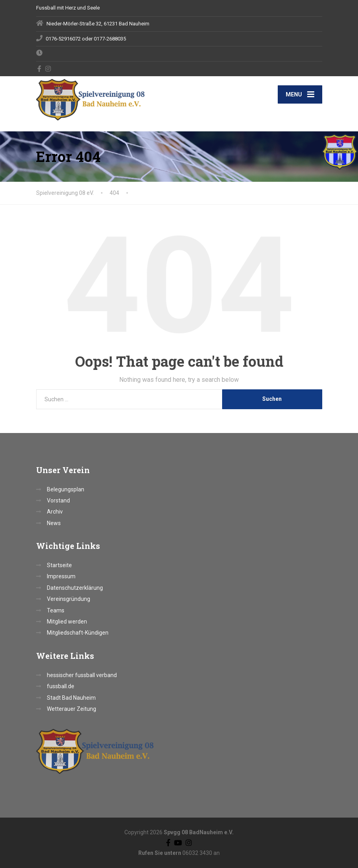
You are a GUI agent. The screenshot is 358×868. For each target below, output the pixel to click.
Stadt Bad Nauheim (71, 698)
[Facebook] (40, 69)
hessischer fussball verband (82, 675)
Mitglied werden (67, 622)
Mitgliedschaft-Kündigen (78, 633)
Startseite (59, 565)
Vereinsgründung (69, 599)
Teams (56, 610)
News (54, 523)
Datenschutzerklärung (75, 588)
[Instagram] (48, 69)
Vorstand (58, 500)
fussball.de (61, 686)
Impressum (61, 576)
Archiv (55, 512)
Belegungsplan (66, 489)
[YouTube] (178, 842)
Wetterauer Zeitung (72, 709)
